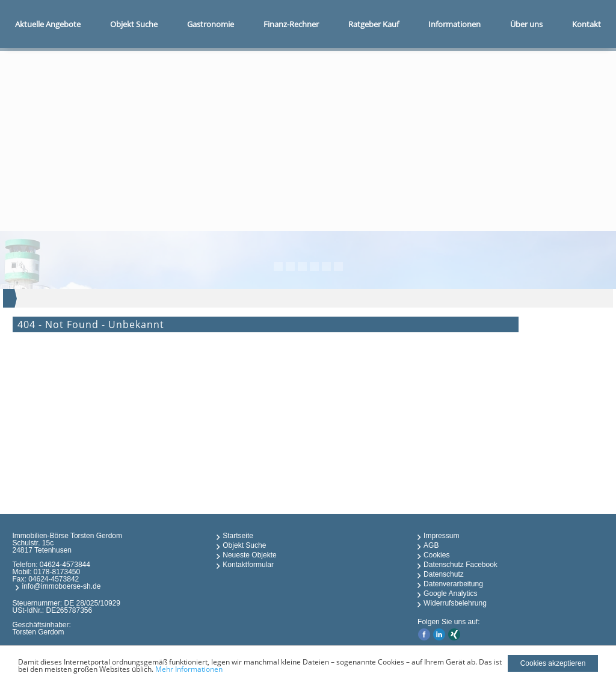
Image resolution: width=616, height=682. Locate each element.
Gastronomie (211, 24)
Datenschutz (444, 574)
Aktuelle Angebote (48, 24)
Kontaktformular (248, 565)
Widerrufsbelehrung (455, 603)
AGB (431, 545)
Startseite (238, 536)
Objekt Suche (134, 24)
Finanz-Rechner (291, 24)
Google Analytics (450, 594)
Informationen (454, 24)
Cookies (436, 555)
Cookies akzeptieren (553, 663)
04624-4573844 (65, 565)
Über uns (526, 24)
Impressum (441, 536)
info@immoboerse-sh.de (61, 586)
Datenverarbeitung (453, 584)
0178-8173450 (57, 572)
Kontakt (587, 24)
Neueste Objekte (249, 555)
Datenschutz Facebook (460, 565)
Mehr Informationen (189, 669)
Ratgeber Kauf (374, 24)
